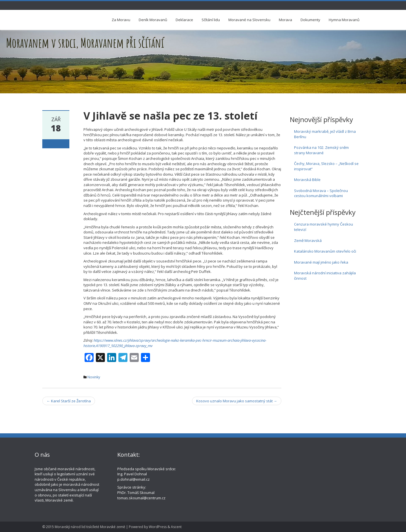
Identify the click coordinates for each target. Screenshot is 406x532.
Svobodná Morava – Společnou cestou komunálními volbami (321, 193)
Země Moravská (308, 240)
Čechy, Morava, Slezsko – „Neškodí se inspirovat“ (326, 166)
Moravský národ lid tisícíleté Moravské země (90, 527)
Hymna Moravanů (344, 20)
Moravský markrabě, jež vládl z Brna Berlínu (325, 134)
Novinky (94, 377)
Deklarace (184, 20)
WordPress (158, 527)
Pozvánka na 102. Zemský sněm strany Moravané (321, 150)
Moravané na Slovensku (249, 20)
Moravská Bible (307, 180)
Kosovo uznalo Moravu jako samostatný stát (237, 401)
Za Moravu (121, 20)
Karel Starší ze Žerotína (69, 401)
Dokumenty (310, 20)
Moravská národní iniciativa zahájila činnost (325, 276)
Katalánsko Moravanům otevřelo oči (325, 251)
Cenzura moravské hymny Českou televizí (324, 227)
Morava (285, 20)
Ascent (176, 527)
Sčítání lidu (211, 20)
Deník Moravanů (153, 20)
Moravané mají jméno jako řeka (321, 262)
